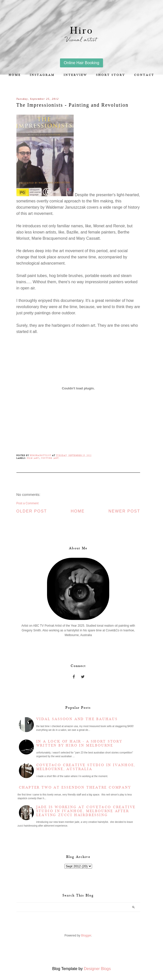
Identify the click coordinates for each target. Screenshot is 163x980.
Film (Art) (33, 458)
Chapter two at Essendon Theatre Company (75, 788)
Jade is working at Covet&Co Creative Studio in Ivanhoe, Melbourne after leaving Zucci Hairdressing (86, 811)
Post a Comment (27, 503)
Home (15, 75)
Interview (75, 75)
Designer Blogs (97, 969)
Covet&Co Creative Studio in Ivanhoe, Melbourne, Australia (86, 767)
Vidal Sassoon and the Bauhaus (77, 719)
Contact (144, 75)
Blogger (86, 935)
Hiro (82, 31)
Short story (111, 75)
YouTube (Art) (50, 458)
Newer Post (124, 511)
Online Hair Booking (81, 63)
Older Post (32, 511)
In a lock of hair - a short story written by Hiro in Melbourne (79, 744)
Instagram (42, 75)
